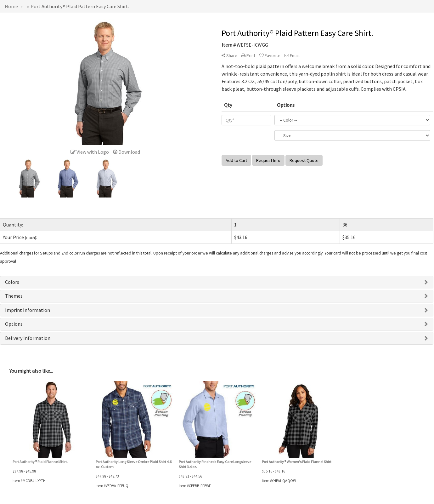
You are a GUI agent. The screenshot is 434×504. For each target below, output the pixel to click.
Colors (12, 282)
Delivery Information (28, 338)
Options (14, 324)
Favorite (270, 55)
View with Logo (90, 152)
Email (292, 55)
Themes (14, 296)
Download (127, 152)
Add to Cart (236, 160)
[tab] (217, 282)
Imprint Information (28, 310)
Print (248, 55)
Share (229, 55)
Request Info (268, 160)
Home (11, 6)
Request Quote (304, 160)
